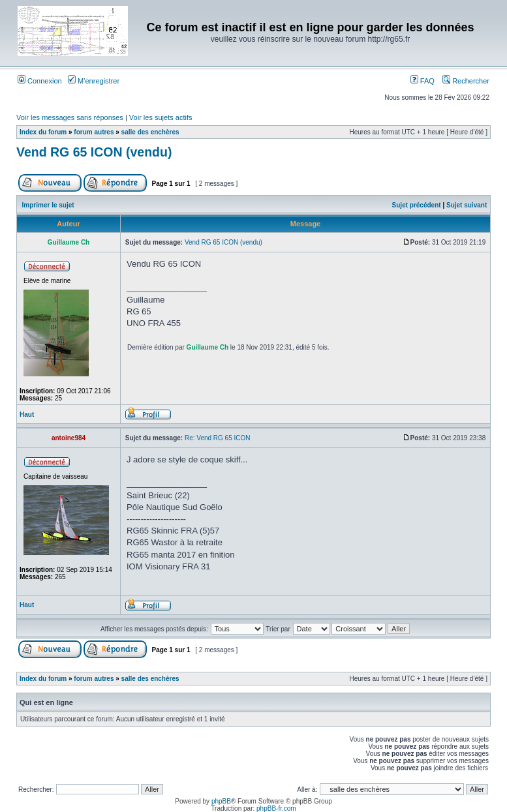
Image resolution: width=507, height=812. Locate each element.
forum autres (94, 132)
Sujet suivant (467, 205)
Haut (27, 414)
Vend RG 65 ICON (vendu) (94, 152)
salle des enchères (150, 132)
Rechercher (466, 81)
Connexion (40, 81)
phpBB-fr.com (276, 808)
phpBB (221, 801)
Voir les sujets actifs (161, 117)
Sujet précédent (417, 205)
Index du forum (43, 132)
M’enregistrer (94, 81)
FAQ (422, 81)
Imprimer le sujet (48, 205)
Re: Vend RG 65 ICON (218, 438)
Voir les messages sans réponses (70, 117)
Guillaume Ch (207, 347)
